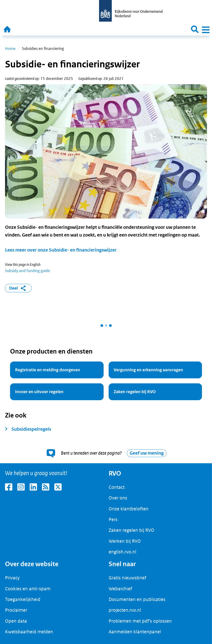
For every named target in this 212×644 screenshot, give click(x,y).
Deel (18, 288)
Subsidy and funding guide (27, 271)
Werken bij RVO (125, 541)
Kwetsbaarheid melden (29, 632)
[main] (106, 249)
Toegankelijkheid (23, 599)
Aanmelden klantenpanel (135, 632)
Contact (117, 487)
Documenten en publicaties (137, 599)
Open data (16, 621)
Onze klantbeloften (129, 509)
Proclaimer (16, 610)
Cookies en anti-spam (28, 589)
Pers (113, 519)
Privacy (12, 578)
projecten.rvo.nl (125, 610)
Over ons (118, 498)
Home (10, 48)
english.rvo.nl (122, 552)
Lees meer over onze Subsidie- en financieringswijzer (61, 250)
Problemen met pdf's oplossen (140, 621)
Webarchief (120, 589)
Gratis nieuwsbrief (127, 578)
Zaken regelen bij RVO (131, 530)
